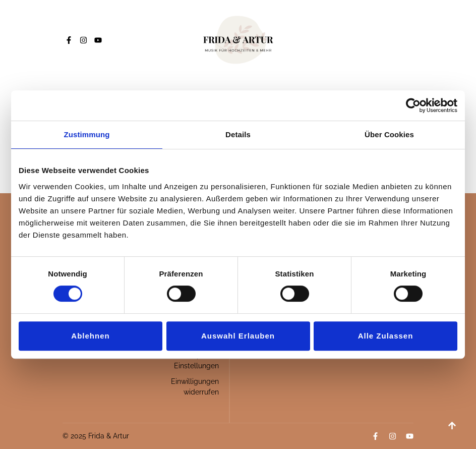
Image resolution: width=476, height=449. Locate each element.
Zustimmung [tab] (87, 134)
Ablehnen (90, 336)
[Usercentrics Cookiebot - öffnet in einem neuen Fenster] (413, 105)
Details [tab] (238, 134)
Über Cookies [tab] (389, 134)
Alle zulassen (386, 336)
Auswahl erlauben (238, 336)
